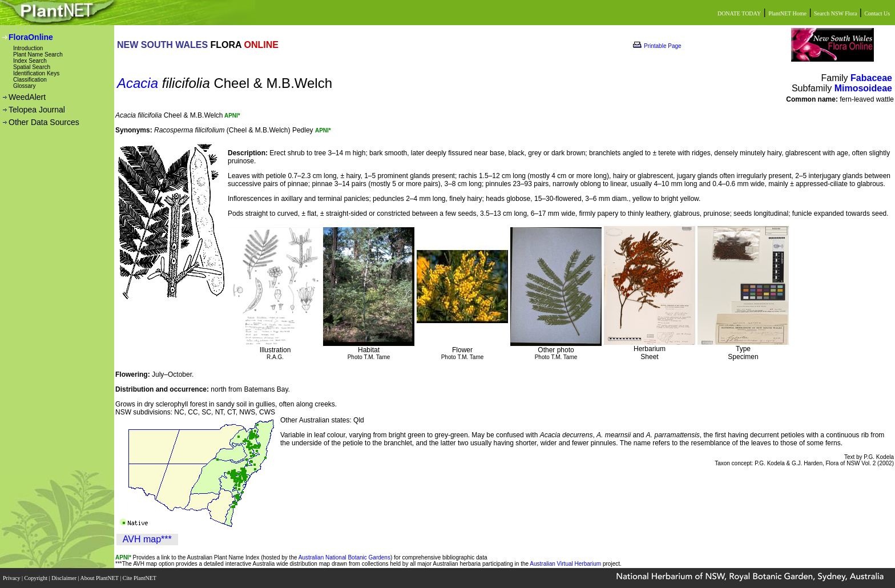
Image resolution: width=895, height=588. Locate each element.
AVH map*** (147, 539)
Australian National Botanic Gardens (344, 557)
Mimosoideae (863, 88)
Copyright (37, 578)
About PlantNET (100, 578)
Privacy (12, 578)
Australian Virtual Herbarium (565, 564)
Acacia (138, 83)
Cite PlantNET (140, 578)
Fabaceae (871, 78)
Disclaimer (64, 578)
